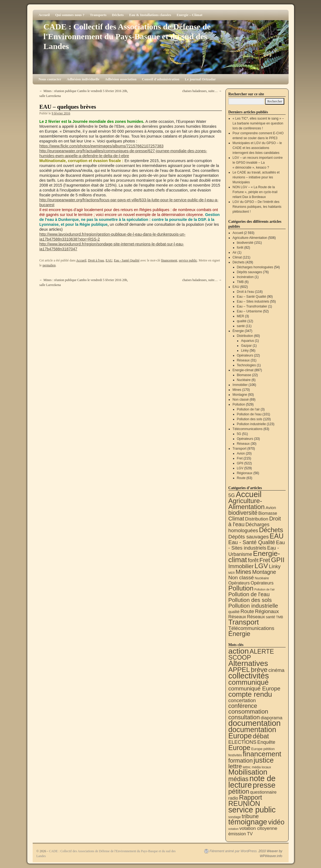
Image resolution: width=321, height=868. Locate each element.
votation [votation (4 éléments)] (233, 829)
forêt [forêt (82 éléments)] (253, 560)
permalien (49, 265)
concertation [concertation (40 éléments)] (242, 700)
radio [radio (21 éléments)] (233, 798)
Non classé (241, 400)
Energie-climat (243, 370)
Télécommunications (247, 429)
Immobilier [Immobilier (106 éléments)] (241, 566)
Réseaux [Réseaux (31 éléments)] (256, 617)
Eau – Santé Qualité (251, 297)
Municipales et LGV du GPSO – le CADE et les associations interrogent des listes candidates (257, 148)
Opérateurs (245, 355)
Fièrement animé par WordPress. (233, 851)
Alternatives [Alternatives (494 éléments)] (248, 663)
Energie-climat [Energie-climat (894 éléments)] (254, 557)
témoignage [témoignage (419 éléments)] (248, 822)
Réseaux (243, 360)
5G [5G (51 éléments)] (232, 495)
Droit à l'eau (96, 260)
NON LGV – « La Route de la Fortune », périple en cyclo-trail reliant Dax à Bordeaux (255, 192)
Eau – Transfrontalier (252, 306)
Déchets (118, 15)
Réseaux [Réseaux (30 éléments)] (237, 617)
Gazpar (246, 346)
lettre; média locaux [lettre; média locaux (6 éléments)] (257, 767)
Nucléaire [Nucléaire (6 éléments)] (262, 578)
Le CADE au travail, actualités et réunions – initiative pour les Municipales (256, 177)
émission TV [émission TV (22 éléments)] (241, 834)
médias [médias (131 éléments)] (239, 779)
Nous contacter (50, 79)
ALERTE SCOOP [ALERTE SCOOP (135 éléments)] (251, 654)
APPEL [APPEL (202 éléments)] (239, 670)
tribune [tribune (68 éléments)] (250, 816)
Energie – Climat (190, 15)
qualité (242, 321)
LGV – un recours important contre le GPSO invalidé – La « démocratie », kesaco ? (258, 163)
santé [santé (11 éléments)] (271, 617)
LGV (240, 468)
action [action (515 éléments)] (239, 651)
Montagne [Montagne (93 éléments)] (264, 572)
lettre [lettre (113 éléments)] (235, 766)
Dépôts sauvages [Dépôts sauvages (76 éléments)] (249, 537)
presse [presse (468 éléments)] (264, 785)
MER (241, 316)
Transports (98, 15)
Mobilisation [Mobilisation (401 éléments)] (248, 772)
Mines (237, 390)
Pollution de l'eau (249, 414)
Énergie (238, 331)
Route (241, 478)
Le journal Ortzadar (200, 79)
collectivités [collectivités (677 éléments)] (249, 676)
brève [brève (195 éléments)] (259, 670)
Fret (240, 458)
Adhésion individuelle (83, 79)
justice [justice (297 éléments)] (264, 760)
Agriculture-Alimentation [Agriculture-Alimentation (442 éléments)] (247, 504)
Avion (241, 453)
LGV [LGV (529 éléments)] (261, 566)
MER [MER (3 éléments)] (232, 573)
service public (188, 260)
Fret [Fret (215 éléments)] (265, 560)
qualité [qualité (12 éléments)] (234, 612)
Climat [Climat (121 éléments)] (236, 518)
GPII (240, 463)
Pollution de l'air (248, 409)
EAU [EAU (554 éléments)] (276, 536)
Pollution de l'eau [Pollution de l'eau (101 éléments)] (249, 594)
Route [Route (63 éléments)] (247, 611)
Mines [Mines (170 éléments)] (244, 572)
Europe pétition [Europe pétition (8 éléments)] (263, 749)
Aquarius (247, 341)
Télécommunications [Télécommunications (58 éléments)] (251, 628)
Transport (239, 449)
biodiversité (245, 243)
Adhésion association (121, 79)
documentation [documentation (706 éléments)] (255, 723)
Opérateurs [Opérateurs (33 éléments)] (262, 583)
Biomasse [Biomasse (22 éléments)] (268, 513)
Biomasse (244, 375)
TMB (240, 282)
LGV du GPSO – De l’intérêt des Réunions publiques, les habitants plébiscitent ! (257, 207)
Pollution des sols (250, 419)
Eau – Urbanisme (250, 311)
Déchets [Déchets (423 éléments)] (271, 530)
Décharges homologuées (255, 267)
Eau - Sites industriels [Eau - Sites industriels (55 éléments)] (257, 545)
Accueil (44, 15)
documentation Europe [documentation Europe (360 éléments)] (252, 733)
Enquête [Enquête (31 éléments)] (266, 742)
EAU (109, 260)
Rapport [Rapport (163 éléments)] (251, 797)
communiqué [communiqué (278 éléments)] (249, 682)
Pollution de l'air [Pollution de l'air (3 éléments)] (265, 589)
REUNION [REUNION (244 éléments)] (244, 803)
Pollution (239, 404)
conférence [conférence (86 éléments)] (243, 706)
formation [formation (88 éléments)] (241, 761)
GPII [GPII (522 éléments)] (278, 560)
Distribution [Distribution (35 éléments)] (257, 519)
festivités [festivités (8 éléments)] (235, 755)
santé (241, 326)
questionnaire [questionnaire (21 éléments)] (263, 792)
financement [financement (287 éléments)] (262, 754)
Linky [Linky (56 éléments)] (275, 566)
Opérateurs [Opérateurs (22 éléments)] (239, 583)
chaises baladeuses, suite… (202, 91)
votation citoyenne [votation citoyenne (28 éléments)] (258, 828)
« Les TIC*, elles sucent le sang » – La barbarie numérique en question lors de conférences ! (258, 123)
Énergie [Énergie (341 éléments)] (239, 634)
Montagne (240, 395)
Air (235, 252)
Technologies (246, 365)
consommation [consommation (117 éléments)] (248, 712)
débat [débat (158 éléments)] (261, 736)
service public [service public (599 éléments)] (252, 810)
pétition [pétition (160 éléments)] (239, 791)
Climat (237, 257)
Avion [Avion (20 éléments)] (271, 508)
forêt (240, 248)
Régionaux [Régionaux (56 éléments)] (267, 611)
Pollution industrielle (251, 424)
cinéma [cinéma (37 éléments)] (276, 670)
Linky (245, 351)
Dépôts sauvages (250, 272)
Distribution (245, 336)
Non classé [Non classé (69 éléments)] (241, 578)
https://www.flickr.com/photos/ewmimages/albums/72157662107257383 (102, 146)
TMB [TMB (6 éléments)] (280, 617)
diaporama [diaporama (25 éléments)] (272, 718)
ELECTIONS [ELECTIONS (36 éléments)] (242, 742)
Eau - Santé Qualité (127, 260)
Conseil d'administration (161, 79)
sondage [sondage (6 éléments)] (235, 817)
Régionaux (245, 473)
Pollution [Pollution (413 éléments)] (241, 588)
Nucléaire (244, 380)
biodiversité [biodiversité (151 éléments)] (243, 513)
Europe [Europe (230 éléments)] (239, 748)
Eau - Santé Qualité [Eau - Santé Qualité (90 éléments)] (252, 542)
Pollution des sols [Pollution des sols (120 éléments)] (250, 600)
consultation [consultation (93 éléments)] (244, 717)
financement (169, 260)
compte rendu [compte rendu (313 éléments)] (250, 694)
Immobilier (240, 385)
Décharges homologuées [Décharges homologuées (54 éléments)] (249, 527)
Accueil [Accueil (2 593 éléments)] (249, 494)
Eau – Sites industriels (253, 301)
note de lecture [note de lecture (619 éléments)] (252, 782)
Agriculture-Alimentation (250, 238)
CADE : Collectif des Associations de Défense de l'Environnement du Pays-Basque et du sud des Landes (127, 36)
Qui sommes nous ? (70, 15)
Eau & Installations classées (150, 15)
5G (239, 434)
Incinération (245, 277)
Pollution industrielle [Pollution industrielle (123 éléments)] (253, 606)
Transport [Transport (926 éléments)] (244, 622)
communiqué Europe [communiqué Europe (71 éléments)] (254, 688)
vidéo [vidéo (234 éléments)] (276, 822)
